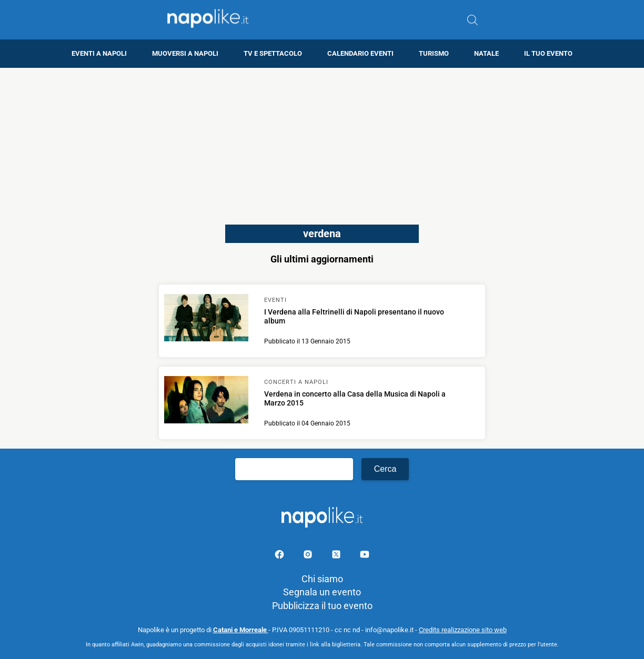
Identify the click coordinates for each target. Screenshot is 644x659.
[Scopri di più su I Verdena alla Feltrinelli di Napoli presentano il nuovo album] (206, 319)
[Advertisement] (322, 141)
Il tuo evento (548, 53)
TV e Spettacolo (273, 53)
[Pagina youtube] (365, 556)
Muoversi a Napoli (185, 53)
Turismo (434, 53)
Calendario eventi (360, 53)
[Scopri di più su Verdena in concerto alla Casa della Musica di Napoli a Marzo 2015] (206, 401)
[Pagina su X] (337, 556)
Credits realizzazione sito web (463, 630)
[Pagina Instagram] (309, 556)
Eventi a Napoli (99, 53)
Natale (486, 53)
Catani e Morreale (241, 630)
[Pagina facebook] (280, 556)
